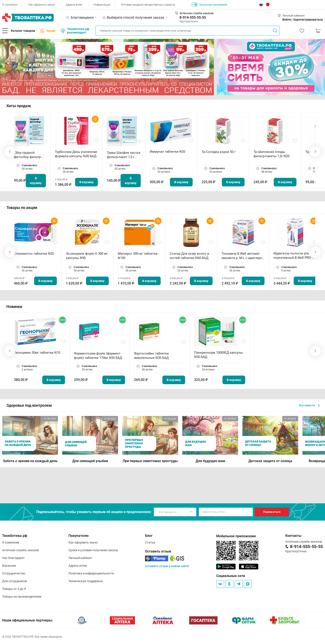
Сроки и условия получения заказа (93, 550)
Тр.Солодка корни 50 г (219, 152)
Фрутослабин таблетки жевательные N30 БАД (151, 356)
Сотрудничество (14, 573)
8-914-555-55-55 (193, 18)
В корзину (36, 181)
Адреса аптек (74, 5)
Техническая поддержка (86, 581)
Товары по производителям (22, 597)
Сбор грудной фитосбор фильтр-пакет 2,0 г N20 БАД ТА (29, 155)
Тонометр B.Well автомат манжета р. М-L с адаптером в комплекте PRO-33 (243, 256)
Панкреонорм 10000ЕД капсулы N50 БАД (218, 355)
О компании (10, 5)
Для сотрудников (14, 581)
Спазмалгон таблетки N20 (34, 254)
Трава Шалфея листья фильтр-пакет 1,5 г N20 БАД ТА (124, 155)
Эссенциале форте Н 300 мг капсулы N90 (87, 256)
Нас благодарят (13, 558)
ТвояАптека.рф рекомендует (75, 31)
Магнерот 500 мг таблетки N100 (138, 256)
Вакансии (9, 566)
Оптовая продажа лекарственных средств (148, 5)
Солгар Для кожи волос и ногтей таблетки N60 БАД (189, 256)
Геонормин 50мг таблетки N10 (37, 353)
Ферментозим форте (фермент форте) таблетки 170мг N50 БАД (98, 356)
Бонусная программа (209, 5)
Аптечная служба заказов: (197, 13)
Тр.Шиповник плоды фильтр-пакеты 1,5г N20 (271, 154)
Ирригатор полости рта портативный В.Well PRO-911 (292, 256)
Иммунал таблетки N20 (167, 152)
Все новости (309, 405)
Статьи (150, 542)
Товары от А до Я (14, 589)
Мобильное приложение (236, 536)
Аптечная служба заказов (20, 550)
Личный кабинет (80, 558)
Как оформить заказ (42, 5)
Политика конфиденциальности (91, 573)
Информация (102, 5)
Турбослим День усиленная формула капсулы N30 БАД (76, 154)
